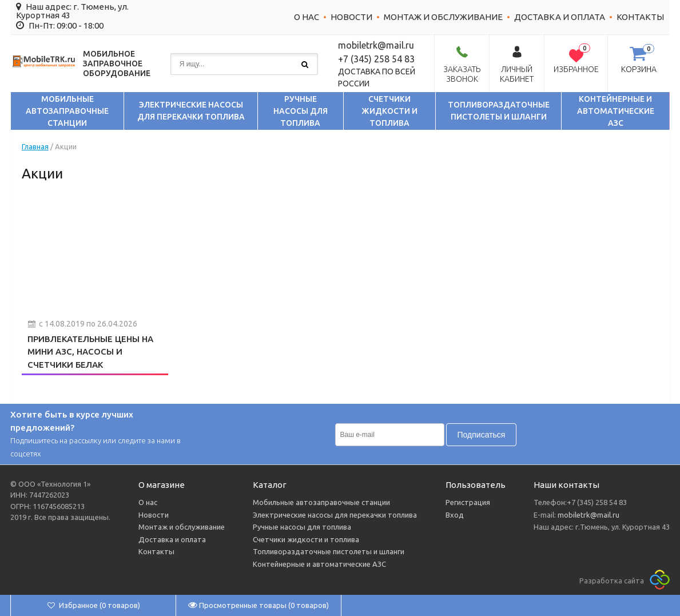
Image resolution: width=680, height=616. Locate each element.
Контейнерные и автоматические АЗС (616, 111)
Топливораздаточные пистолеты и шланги (499, 111)
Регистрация (468, 502)
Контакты (640, 17)
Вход (455, 515)
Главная (35, 146)
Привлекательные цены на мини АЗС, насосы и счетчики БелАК (90, 352)
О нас (307, 17)
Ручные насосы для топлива (301, 111)
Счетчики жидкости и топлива (389, 111)
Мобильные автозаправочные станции (67, 111)
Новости (351, 17)
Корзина (639, 69)
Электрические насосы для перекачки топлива (191, 111)
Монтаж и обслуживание (443, 17)
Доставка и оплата (560, 17)
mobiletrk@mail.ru (588, 515)
